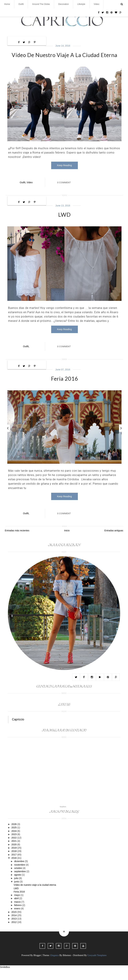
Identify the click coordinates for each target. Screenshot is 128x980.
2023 (14, 846)
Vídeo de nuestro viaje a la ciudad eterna (64, 55)
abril (17, 910)
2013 (14, 930)
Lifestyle (81, 4)
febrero (18, 916)
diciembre (20, 873)
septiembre (20, 883)
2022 (14, 849)
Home (7, 4)
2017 (14, 866)
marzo (18, 913)
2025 (14, 839)
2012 (14, 933)
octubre (18, 879)
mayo (17, 906)
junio (17, 893)
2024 (14, 842)
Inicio (67, 542)
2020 (14, 856)
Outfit (21, 4)
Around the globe (41, 4)
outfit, (23, 184)
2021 (14, 852)
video (30, 184)
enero (17, 920)
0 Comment (64, 184)
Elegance (55, 967)
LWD (64, 216)
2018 (14, 863)
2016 (14, 869)
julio (17, 890)
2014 (14, 927)
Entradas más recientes (17, 542)
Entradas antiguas (114, 542)
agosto (18, 886)
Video (96, 4)
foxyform (63, 818)
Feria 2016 (64, 384)
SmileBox (5, 978)
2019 (14, 859)
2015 (14, 923)
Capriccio (18, 731)
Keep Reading (64, 166)
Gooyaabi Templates (97, 967)
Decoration (64, 4)
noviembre (20, 876)
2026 (14, 835)
